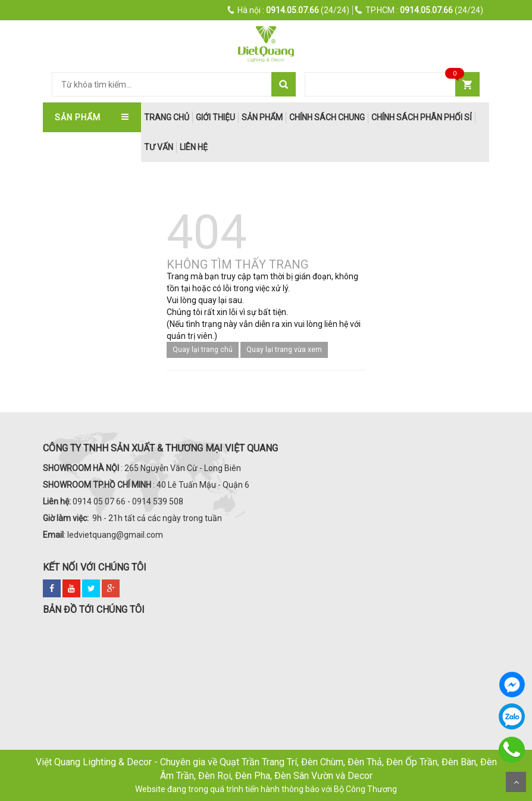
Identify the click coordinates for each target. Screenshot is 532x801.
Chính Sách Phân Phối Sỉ (422, 117)
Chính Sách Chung (327, 117)
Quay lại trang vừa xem (284, 350)
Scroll (516, 782)
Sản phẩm (262, 117)
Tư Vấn (159, 147)
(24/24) (289, 10)
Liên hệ (194, 147)
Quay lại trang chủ (203, 350)
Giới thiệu (215, 117)
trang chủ (167, 117)
